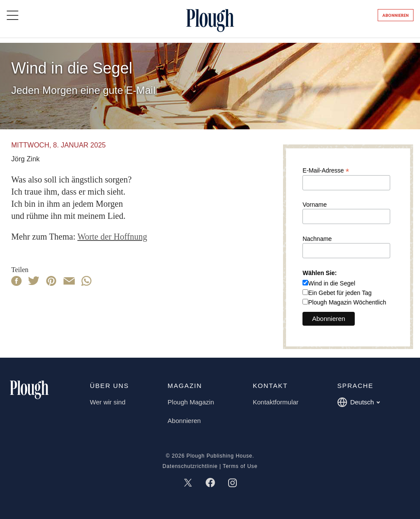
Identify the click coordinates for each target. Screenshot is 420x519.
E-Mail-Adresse (326, 170)
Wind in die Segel (332, 283)
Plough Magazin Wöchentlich (347, 302)
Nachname (317, 239)
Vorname (315, 205)
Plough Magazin (191, 402)
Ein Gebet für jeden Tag (340, 293)
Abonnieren (396, 15)
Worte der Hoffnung (112, 237)
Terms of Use (240, 466)
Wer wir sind (108, 402)
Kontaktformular (276, 402)
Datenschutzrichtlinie (190, 466)
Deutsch (358, 402)
